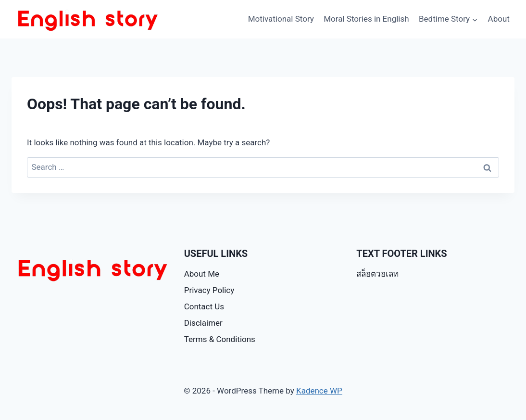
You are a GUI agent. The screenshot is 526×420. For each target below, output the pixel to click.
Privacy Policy (209, 290)
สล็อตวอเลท (377, 274)
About (499, 19)
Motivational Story (281, 19)
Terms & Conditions (220, 339)
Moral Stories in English (366, 19)
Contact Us (204, 306)
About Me (202, 274)
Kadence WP (319, 391)
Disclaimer (203, 323)
